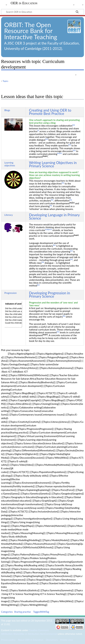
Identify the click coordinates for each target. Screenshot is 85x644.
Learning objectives (10, 164)
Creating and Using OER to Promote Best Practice (50, 112)
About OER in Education (31, 640)
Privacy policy (8, 640)
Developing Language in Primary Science (54, 216)
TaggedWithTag (41, 612)
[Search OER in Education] (42, 12)
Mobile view (67, 640)
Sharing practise (23, 612)
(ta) (74, 125)
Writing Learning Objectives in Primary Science (53, 164)
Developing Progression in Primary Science (49, 295)
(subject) (48, 229)
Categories (7, 612)
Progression (11, 293)
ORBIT (13, 25)
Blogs (7, 110)
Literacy (9, 215)
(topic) (60, 153)
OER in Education (24, 3)
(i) (38, 131)
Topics (5, 81)
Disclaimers (52, 640)
